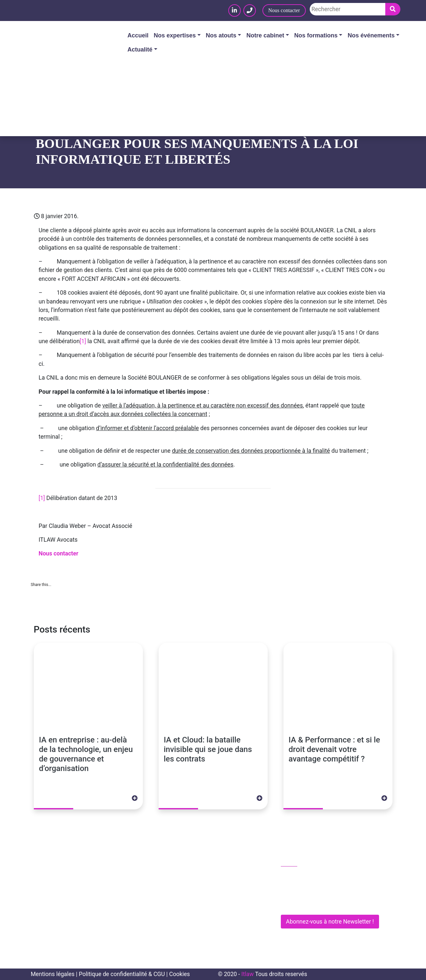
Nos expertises (175, 35)
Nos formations (316, 35)
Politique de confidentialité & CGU (122, 974)
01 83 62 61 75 (304, 876)
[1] (83, 341)
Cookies (179, 974)
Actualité (140, 50)
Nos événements (371, 35)
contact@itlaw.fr (305, 890)
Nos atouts (221, 35)
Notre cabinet (265, 35)
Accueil (138, 35)
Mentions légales (53, 974)
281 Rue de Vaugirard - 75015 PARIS (330, 904)
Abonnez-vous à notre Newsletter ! (330, 922)
